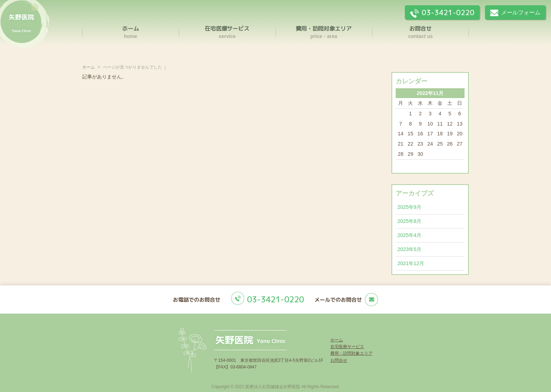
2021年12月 (411, 263)
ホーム (89, 67)
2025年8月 (409, 221)
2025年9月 (409, 207)
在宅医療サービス (347, 347)
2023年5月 (409, 249)
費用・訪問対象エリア (351, 353)
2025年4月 (409, 235)
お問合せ (339, 360)
